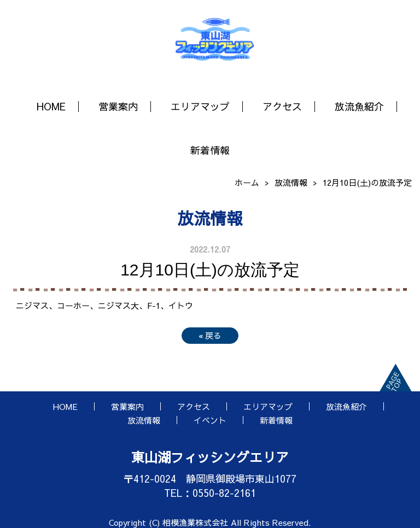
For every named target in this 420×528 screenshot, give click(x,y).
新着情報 (210, 150)
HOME (51, 106)
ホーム (247, 182)
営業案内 (118, 106)
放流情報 (291, 182)
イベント (210, 420)
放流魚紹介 (359, 106)
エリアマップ (200, 106)
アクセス (282, 106)
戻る (210, 335)
